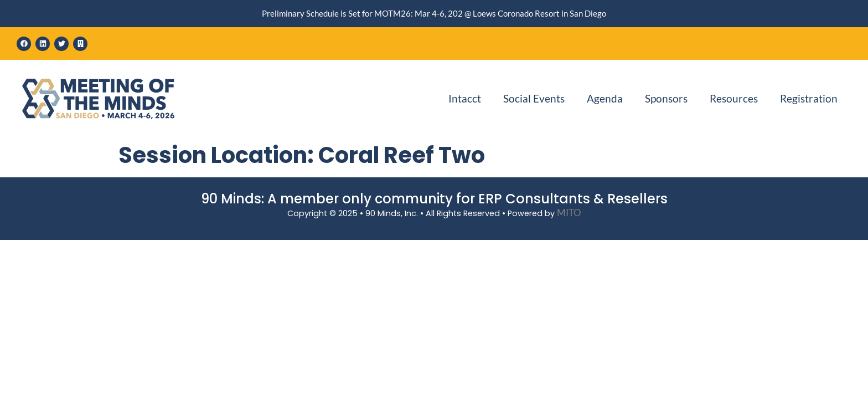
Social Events (534, 98)
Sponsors (666, 98)
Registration (809, 98)
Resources (734, 98)
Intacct (465, 98)
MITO (569, 213)
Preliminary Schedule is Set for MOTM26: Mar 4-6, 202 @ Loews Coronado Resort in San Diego (434, 13)
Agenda (605, 98)
